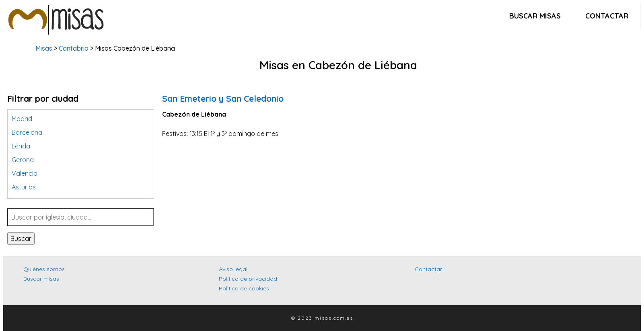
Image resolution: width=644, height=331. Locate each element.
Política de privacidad (248, 279)
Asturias (24, 187)
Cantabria (74, 48)
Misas (44, 48)
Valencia (25, 173)
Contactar (607, 16)
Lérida (21, 146)
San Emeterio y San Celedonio (223, 99)
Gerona (23, 160)
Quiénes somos (44, 269)
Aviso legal (233, 269)
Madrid (22, 119)
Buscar (21, 238)
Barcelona (27, 132)
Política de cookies (244, 288)
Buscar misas (535, 16)
